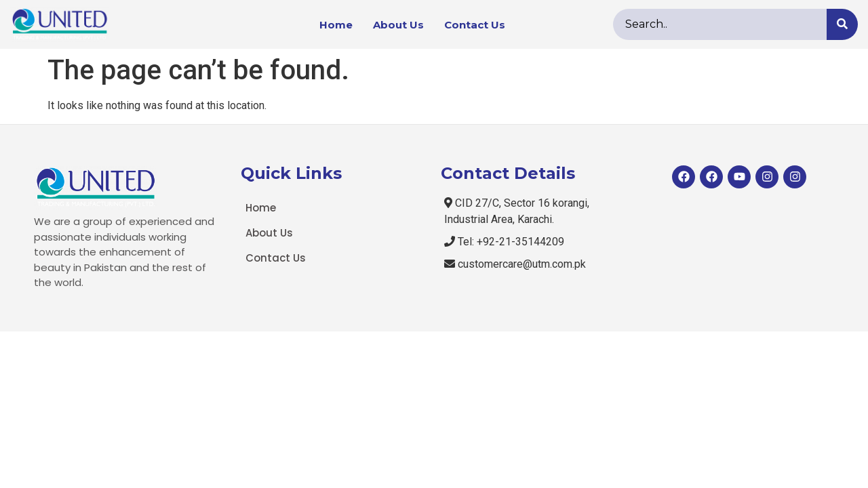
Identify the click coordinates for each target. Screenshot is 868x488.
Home (336, 25)
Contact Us (475, 25)
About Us (398, 25)
